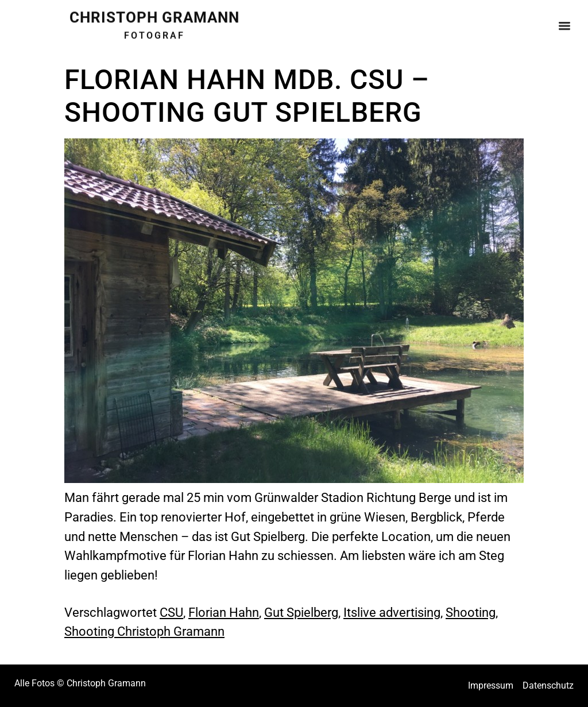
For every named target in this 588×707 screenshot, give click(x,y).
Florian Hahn (224, 612)
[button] (564, 23)
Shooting (471, 612)
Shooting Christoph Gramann (144, 631)
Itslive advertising (392, 612)
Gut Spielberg (301, 612)
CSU (171, 612)
